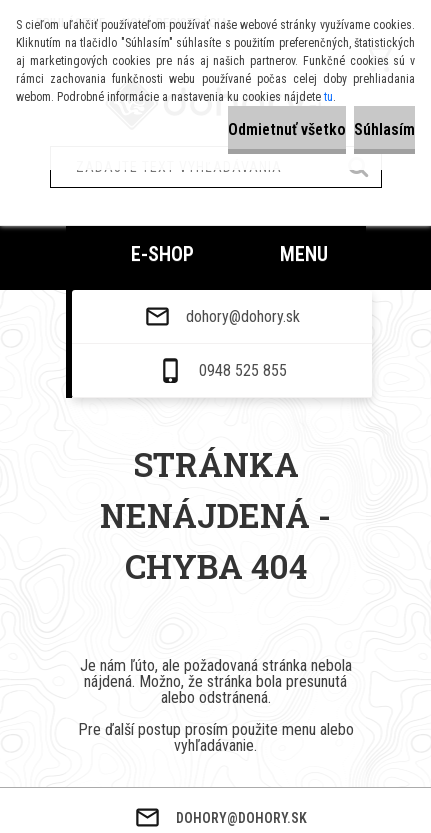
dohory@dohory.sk (243, 707)
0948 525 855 (243, 761)
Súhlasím (384, 129)
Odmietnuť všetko (287, 129)
